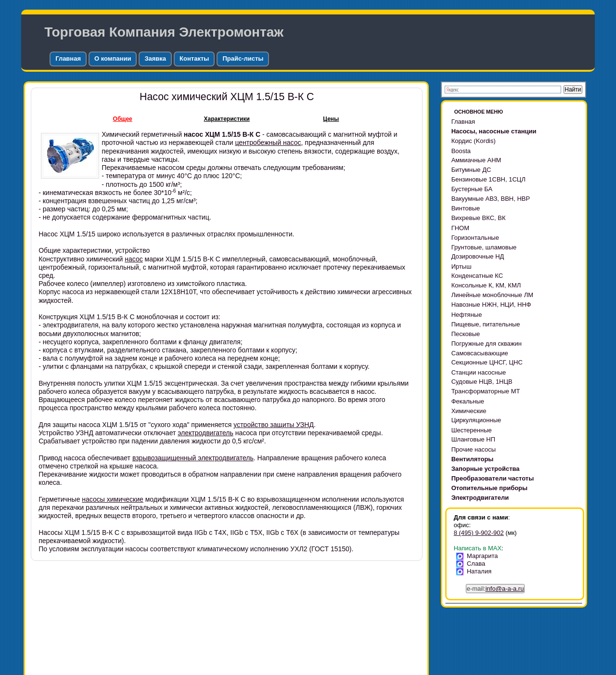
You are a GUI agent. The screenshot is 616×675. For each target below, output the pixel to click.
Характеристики (227, 119)
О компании (113, 58)
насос (134, 259)
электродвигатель (205, 433)
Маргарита (479, 556)
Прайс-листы (243, 58)
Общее (123, 119)
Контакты (194, 58)
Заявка (155, 58)
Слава (473, 564)
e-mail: (495, 589)
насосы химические (113, 499)
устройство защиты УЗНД (274, 425)
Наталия (476, 571)
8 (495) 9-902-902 (479, 533)
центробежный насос (268, 143)
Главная (68, 58)
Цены (331, 119)
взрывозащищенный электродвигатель (193, 458)
